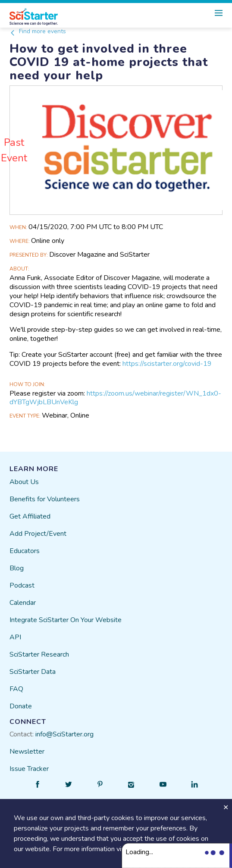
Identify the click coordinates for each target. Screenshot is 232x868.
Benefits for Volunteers (45, 499)
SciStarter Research (39, 654)
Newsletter (27, 752)
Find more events (38, 31)
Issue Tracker (29, 769)
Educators (25, 551)
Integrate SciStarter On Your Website (66, 620)
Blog (17, 568)
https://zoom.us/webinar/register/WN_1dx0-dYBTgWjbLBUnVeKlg (115, 398)
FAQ (16, 689)
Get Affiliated (30, 516)
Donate (21, 706)
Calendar (23, 603)
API (15, 637)
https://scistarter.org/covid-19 (167, 364)
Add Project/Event (38, 534)
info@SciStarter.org (64, 734)
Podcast (22, 585)
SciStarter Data (33, 672)
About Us (24, 482)
